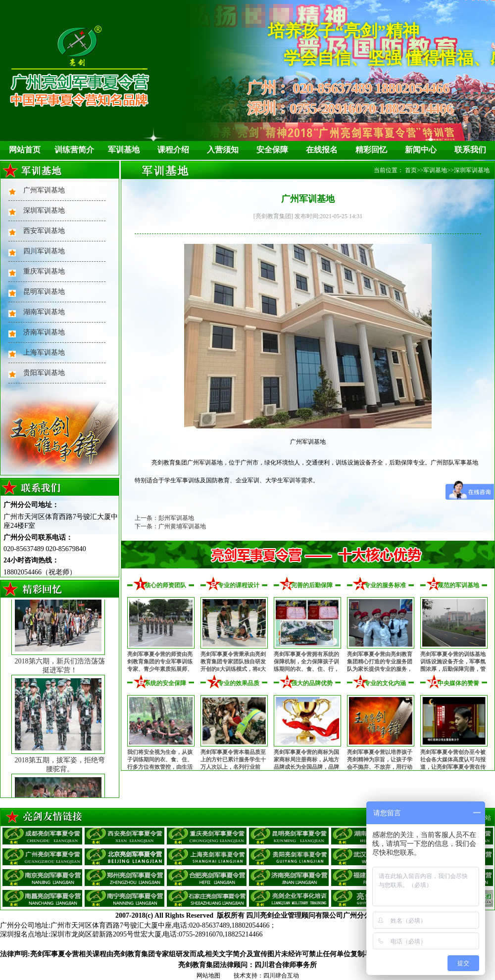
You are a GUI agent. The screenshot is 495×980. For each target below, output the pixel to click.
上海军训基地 (44, 352)
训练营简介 (74, 150)
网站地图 (208, 976)
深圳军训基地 (44, 210)
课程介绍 (173, 150)
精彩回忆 (371, 150)
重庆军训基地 (44, 271)
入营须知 (223, 150)
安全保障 (272, 150)
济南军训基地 (44, 332)
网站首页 (25, 150)
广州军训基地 (44, 190)
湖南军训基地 (44, 312)
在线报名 (322, 150)
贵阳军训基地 (44, 373)
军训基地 (124, 150)
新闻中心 (421, 150)
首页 (411, 170)
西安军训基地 (44, 231)
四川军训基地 (44, 251)
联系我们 (470, 150)
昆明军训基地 (44, 292)
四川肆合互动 (281, 976)
